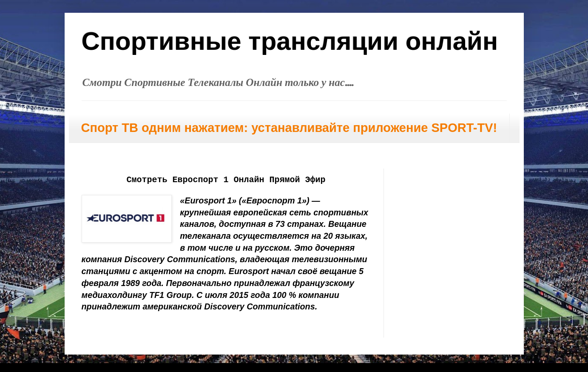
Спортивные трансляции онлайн (290, 41)
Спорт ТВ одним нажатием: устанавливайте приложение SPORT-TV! (289, 128)
